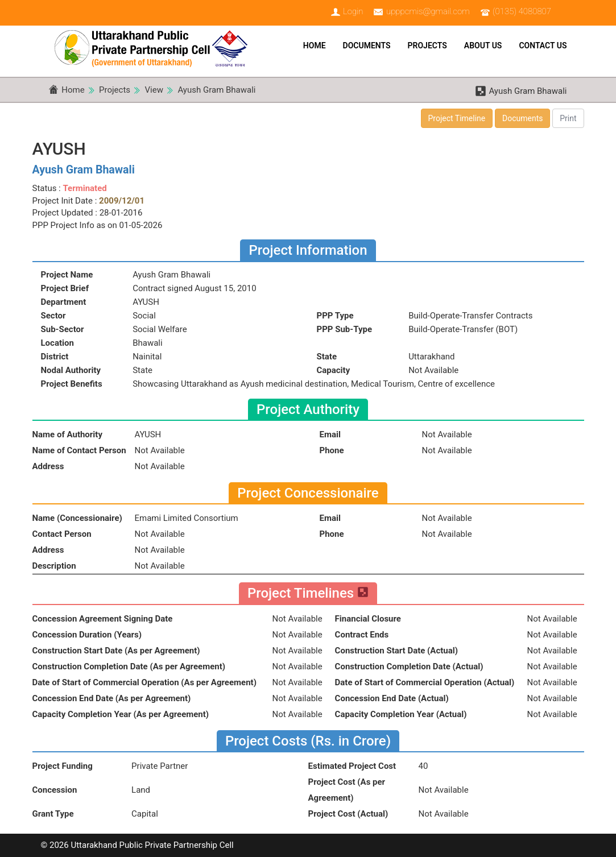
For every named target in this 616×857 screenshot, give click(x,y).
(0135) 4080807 (522, 11)
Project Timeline (457, 118)
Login (353, 11)
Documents (367, 45)
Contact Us (543, 45)
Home (315, 45)
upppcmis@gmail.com (428, 11)
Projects (427, 45)
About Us (483, 45)
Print (568, 118)
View (154, 90)
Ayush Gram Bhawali (216, 90)
